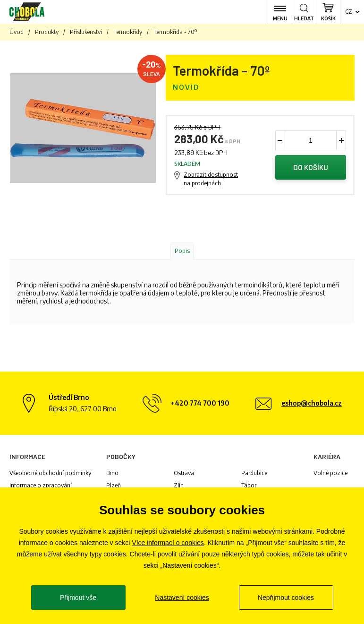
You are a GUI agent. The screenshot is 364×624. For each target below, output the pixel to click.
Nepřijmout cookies (286, 598)
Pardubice (254, 473)
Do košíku (311, 167)
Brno (112, 473)
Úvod (17, 32)
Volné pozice (330, 473)
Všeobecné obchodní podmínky (50, 473)
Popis (182, 251)
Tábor (249, 485)
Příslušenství (86, 32)
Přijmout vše (78, 598)
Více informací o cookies (168, 543)
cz (349, 12)
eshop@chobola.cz (312, 403)
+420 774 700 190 (200, 403)
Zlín (179, 485)
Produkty (47, 32)
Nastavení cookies (182, 598)
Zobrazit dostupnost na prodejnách (211, 179)
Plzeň (114, 485)
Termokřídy (128, 32)
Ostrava (184, 473)
